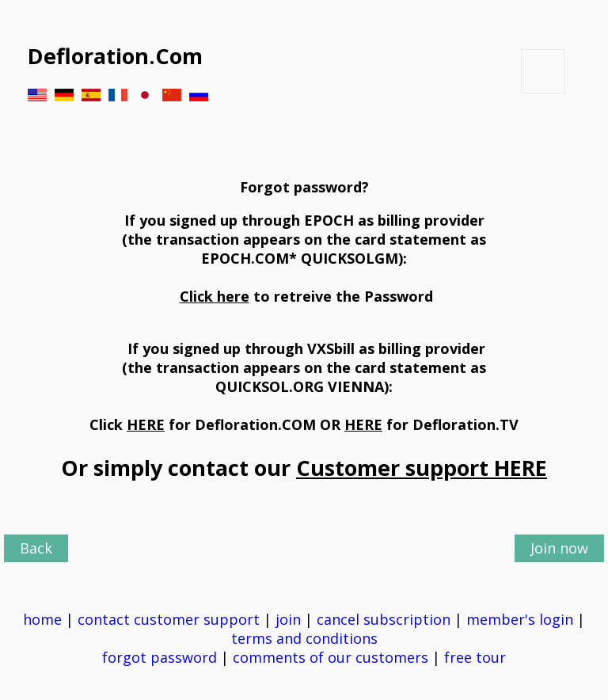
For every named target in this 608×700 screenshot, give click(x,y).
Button (543, 71)
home (42, 619)
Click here (215, 296)
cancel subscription (386, 619)
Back (36, 548)
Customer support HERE (422, 468)
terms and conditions (306, 638)
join (288, 619)
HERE (146, 424)
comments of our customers (331, 657)
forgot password (160, 657)
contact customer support (169, 619)
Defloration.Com (115, 56)
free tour (475, 657)
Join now (559, 548)
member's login (520, 619)
